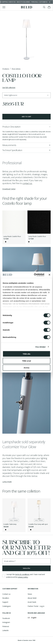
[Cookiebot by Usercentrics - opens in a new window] (34, 275)
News (30, 594)
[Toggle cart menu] (49, 7)
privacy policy (23, 577)
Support (5, 602)
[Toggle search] (44, 7)
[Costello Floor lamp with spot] (39, 510)
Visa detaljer (40, 347)
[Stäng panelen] (49, 275)
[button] (26, 95)
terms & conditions (22, 574)
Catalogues (7, 606)
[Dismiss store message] (50, 2)
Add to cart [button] (27, 117)
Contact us (6, 594)
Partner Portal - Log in (36, 606)
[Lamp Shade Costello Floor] (14, 222)
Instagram (6, 622)
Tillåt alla (26, 354)
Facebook (6, 618)
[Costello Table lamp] (14, 510)
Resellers (6, 598)
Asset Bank (32, 602)
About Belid (32, 598)
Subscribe (26, 568)
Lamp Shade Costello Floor (12, 236)
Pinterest (6, 626)
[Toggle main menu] (4, 7)
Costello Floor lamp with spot (38, 524)
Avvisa (26, 368)
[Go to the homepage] (27, 7)
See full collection (9, 88)
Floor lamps (16, 69)
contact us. (27, 183)
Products (6, 69)
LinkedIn (5, 630)
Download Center (9, 189)
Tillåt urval (27, 361)
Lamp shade (7, 482)
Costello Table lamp (10, 524)
